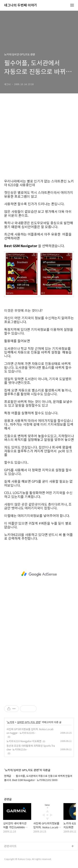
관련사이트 (10, 846)
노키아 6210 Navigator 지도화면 (24, 741)
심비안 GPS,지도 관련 (29, 722)
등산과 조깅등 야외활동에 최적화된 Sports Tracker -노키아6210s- (31, 747)
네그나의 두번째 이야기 (21, 5)
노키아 (11, 722)
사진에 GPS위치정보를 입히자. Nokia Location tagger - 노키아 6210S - (30, 731)
